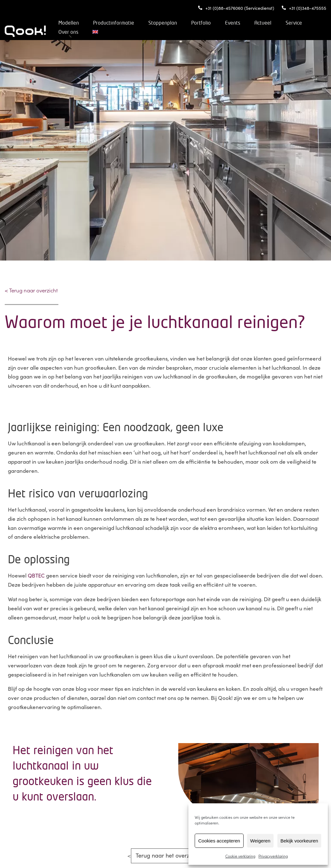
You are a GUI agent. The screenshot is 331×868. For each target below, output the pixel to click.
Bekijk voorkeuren (299, 841)
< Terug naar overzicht (32, 290)
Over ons (121, 32)
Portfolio (223, 23)
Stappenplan (185, 23)
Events (255, 23)
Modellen (91, 23)
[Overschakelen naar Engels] (148, 32)
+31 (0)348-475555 (304, 8)
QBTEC (37, 575)
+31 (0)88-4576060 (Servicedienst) (236, 8)
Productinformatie (136, 23)
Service (89, 32)
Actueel (285, 23)
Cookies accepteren (219, 841)
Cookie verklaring (240, 856)
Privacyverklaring (273, 856)
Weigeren (260, 841)
